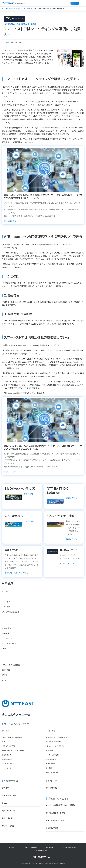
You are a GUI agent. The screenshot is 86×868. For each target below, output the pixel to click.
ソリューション (52, 731)
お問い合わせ (7, 818)
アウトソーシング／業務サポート (13, 751)
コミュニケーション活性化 (55, 746)
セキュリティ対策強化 (53, 742)
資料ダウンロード (9, 811)
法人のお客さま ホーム (16, 715)
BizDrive (27, 8)
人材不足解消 (51, 764)
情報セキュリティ (8, 755)
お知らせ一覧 (51, 788)
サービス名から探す (9, 764)
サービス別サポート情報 (56, 813)
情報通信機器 (7, 759)
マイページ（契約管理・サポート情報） (60, 805)
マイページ (75, 3)
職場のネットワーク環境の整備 (56, 737)
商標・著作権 (49, 847)
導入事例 (6, 788)
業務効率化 (50, 751)
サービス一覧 (6, 768)
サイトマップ (12, 847)
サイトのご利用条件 (31, 847)
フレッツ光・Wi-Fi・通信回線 (12, 737)
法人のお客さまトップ (8, 8)
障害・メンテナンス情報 (55, 820)
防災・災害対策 (51, 759)
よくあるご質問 (52, 828)
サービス (5, 731)
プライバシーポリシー (69, 847)
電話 (3, 742)
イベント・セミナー (9, 795)
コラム (19, 8)
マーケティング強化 (53, 755)
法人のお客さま (13, 3)
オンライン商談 (8, 826)
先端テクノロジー (52, 773)
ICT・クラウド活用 (8, 746)
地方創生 (49, 768)
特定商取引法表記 (42, 851)
